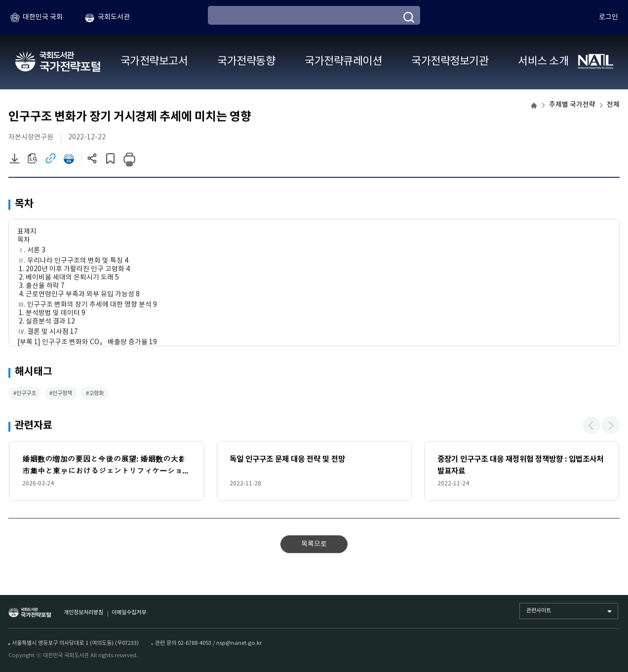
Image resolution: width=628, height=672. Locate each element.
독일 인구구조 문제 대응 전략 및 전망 (287, 461)
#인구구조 (25, 394)
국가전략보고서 (154, 61)
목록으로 (314, 545)
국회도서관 (114, 17)
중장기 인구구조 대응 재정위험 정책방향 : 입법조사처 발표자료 (520, 466)
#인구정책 (61, 394)
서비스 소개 (543, 61)
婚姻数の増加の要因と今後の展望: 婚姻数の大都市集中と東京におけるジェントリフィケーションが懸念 (106, 467)
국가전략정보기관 (450, 61)
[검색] (409, 17)
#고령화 (95, 394)
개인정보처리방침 (83, 613)
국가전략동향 (246, 61)
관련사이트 (539, 611)
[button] (591, 427)
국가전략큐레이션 (343, 61)
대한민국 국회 (43, 17)
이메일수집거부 (129, 613)
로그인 (608, 17)
